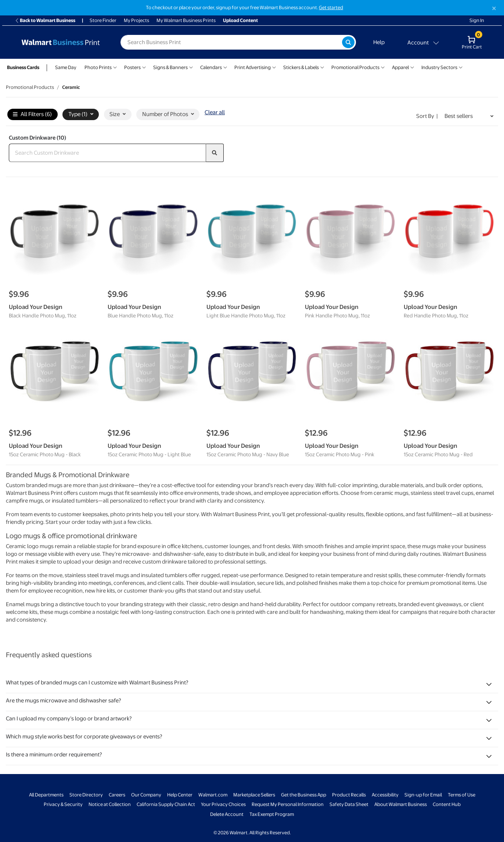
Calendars (211, 67)
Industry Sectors (439, 67)
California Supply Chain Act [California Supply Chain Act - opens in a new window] (166, 804)
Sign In (477, 20)
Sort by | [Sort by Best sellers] (427, 116)
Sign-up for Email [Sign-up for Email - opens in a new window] (423, 795)
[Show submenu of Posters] (144, 67)
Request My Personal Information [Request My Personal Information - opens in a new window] (288, 804)
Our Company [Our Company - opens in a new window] (146, 795)
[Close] (494, 8)
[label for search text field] (231, 42)
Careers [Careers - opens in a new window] (117, 795)
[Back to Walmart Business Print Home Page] (61, 42)
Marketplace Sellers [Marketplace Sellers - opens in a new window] (254, 795)
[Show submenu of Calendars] (225, 67)
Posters (132, 67)
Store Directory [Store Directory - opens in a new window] (86, 795)
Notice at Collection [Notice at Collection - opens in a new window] (110, 804)
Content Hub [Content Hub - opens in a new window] (447, 804)
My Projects (136, 20)
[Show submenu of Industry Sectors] (461, 67)
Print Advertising (253, 67)
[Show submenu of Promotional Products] (383, 67)
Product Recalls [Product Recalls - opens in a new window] (349, 795)
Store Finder (103, 20)
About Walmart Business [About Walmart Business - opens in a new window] (401, 804)
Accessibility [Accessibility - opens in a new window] (385, 795)
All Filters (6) (32, 114)
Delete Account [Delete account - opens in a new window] (227, 814)
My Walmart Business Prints (186, 20)
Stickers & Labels (301, 67)
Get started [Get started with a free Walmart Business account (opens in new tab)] (331, 8)
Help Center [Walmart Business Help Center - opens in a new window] (180, 795)
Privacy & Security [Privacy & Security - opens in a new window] (63, 804)
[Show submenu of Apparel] (412, 67)
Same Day (66, 67)
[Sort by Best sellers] (469, 116)
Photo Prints (98, 67)
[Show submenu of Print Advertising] (274, 67)
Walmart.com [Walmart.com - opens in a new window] (213, 795)
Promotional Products (355, 67)
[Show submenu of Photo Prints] (115, 67)
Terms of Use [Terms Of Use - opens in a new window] (462, 795)
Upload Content (240, 20)
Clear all (215, 112)
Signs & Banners (170, 67)
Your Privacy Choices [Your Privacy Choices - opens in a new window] (223, 804)
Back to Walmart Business (45, 20)
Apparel (400, 67)
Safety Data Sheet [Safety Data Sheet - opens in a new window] (349, 804)
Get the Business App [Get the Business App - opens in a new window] (304, 795)
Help (379, 42)
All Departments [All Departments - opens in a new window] (46, 795)
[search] (215, 153)
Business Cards (23, 67)
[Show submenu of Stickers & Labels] (322, 67)
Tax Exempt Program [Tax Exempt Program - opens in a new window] (272, 814)
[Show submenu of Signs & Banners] (191, 67)
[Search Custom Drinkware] (107, 153)
